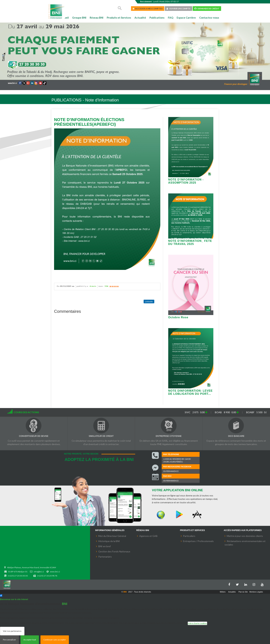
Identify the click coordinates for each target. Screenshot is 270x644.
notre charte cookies (197, 623)
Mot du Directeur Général (112, 536)
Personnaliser (9, 640)
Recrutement (146, 1)
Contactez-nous (209, 18)
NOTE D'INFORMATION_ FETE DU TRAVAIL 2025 (190, 242)
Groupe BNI (79, 18)
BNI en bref (105, 546)
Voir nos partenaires (12, 631)
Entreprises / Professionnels (198, 541)
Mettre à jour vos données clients (245, 536)
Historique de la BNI (109, 541)
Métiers (223, 592)
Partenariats (105, 557)
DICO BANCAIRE (236, 436)
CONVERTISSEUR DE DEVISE (34, 436)
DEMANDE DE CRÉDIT (207, 9)
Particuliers (189, 536)
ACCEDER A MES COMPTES (148, 9)
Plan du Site (243, 592)
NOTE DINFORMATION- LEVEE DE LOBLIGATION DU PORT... (190, 392)
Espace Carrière (186, 18)
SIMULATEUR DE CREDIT (101, 436)
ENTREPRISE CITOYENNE (169, 436)
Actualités (232, 592)
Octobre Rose (178, 317)
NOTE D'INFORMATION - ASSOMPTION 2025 (186, 181)
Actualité (140, 18)
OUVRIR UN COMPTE (178, 9)
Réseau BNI (97, 18)
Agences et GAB (148, 536)
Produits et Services (119, 18)
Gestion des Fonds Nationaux (114, 551)
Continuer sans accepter (55, 640)
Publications (157, 18)
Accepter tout (30, 640)
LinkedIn (149, 302)
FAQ (171, 18)
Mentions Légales (256, 592)
